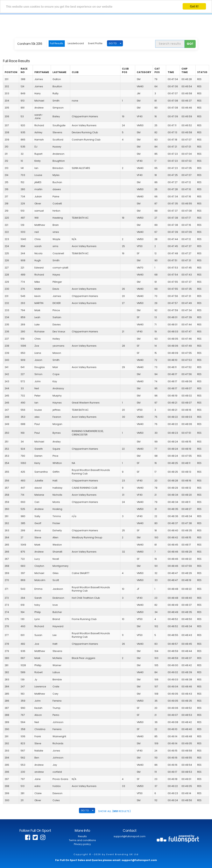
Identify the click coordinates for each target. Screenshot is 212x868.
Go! (190, 44)
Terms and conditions (82, 840)
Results (82, 836)
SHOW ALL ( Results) (114, 811)
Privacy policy (82, 844)
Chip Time (185, 70)
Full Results (57, 43)
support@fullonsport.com (130, 836)
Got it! (194, 6)
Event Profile (95, 43)
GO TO (113, 43)
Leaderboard (76, 43)
